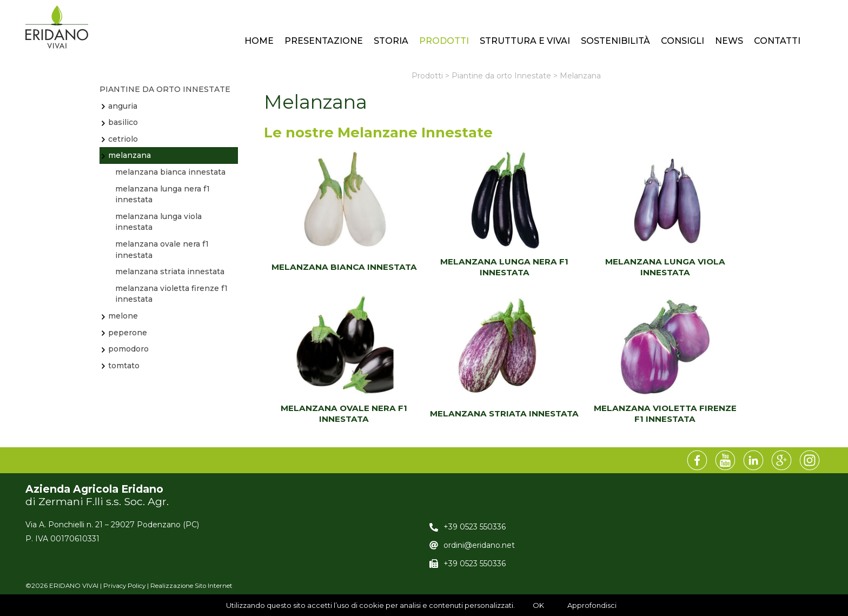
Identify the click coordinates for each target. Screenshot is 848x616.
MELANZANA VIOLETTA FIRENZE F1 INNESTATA (665, 413)
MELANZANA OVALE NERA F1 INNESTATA (344, 413)
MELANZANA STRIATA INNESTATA (504, 413)
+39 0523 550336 (475, 527)
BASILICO (123, 122)
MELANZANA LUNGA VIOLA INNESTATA (665, 267)
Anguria (123, 106)
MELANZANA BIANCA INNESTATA (344, 267)
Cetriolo (123, 139)
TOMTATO (124, 366)
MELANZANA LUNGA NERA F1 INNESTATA (504, 267)
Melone (123, 316)
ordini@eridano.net (479, 545)
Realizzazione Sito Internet (191, 586)
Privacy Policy (124, 586)
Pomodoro (128, 349)
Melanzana (130, 155)
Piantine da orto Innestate (165, 89)
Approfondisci (592, 605)
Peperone (128, 333)
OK (538, 605)
